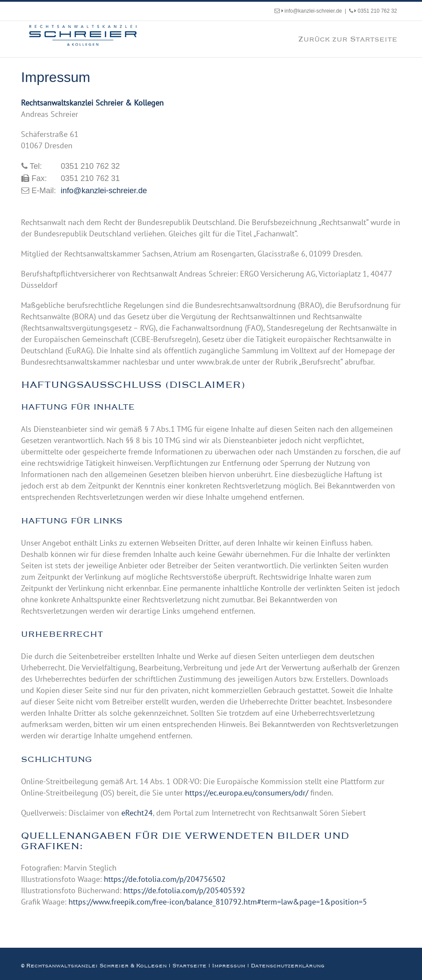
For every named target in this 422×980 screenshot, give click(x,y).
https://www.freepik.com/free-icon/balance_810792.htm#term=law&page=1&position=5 (218, 902)
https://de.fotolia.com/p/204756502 (165, 879)
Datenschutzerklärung (288, 966)
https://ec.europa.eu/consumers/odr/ (247, 793)
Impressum (229, 966)
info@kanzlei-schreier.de (312, 11)
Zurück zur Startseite (348, 39)
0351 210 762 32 (376, 11)
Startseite (189, 966)
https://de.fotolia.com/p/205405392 (184, 890)
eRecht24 (137, 813)
